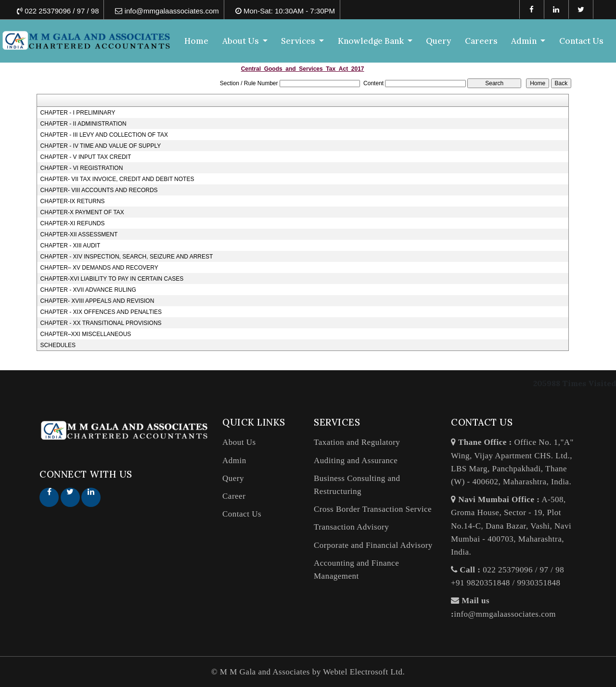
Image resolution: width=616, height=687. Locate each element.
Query (439, 41)
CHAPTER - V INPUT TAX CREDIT (86, 157)
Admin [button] (525, 41)
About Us (239, 442)
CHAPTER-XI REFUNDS (73, 223)
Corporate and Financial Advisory (373, 545)
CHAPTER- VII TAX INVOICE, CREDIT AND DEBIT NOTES (117, 179)
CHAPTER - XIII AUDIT (71, 246)
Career (234, 496)
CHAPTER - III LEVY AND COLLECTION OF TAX (104, 135)
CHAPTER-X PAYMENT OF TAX (82, 212)
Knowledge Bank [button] (372, 41)
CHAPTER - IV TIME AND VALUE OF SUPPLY (101, 146)
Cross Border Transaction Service (373, 509)
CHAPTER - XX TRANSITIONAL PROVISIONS (101, 323)
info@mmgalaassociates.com (505, 614)
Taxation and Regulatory (357, 442)
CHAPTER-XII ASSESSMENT (79, 234)
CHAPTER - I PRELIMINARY (78, 113)
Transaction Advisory (351, 527)
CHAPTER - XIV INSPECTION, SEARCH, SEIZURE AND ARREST (127, 257)
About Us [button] (242, 41)
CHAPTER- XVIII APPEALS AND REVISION (97, 301)
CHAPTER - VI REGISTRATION (82, 168)
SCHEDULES (58, 345)
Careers (481, 41)
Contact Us (581, 41)
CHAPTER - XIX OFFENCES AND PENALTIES (101, 312)
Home (197, 41)
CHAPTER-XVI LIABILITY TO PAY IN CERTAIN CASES (112, 279)
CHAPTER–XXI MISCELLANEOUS (86, 334)
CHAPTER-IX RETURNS (73, 201)
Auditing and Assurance (356, 460)
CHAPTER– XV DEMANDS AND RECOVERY (99, 268)
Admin (234, 460)
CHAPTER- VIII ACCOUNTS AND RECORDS (99, 190)
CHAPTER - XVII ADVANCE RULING (88, 290)
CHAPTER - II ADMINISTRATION (83, 124)
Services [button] (300, 41)
